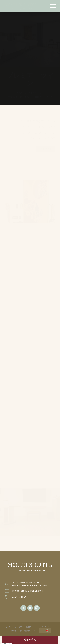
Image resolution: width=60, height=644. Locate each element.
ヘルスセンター (44, 627)
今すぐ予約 (30, 640)
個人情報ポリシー (28, 631)
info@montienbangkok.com (27, 591)
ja (43, 631)
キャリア (18, 627)
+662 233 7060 (19, 597)
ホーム (8, 627)
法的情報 (12, 631)
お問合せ (30, 627)
